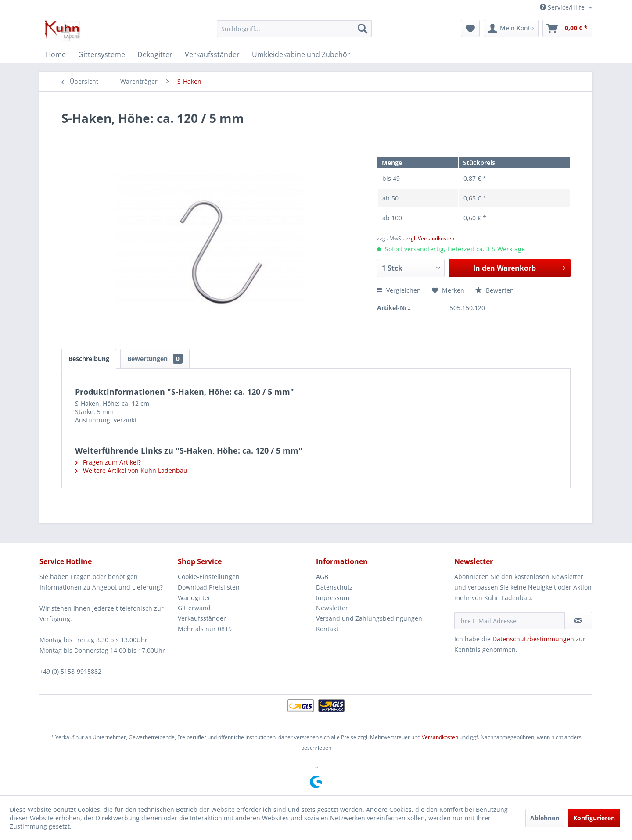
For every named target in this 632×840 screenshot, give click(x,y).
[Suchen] (363, 29)
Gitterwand (194, 608)
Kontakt (327, 629)
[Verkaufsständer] (212, 54)
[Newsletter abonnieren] (578, 621)
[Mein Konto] (511, 29)
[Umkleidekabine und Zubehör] (301, 54)
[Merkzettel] (470, 29)
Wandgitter (194, 598)
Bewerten (495, 290)
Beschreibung (89, 359)
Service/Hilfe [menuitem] (563, 7)
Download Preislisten (209, 587)
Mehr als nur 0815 (205, 629)
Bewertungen (155, 359)
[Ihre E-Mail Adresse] (510, 621)
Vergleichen (399, 290)
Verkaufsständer (202, 618)
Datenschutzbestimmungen (533, 639)
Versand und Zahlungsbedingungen (369, 618)
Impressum (333, 598)
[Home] (56, 54)
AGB (322, 577)
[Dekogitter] (155, 54)
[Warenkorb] (567, 29)
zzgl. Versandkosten (430, 238)
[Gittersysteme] (102, 54)
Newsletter (332, 608)
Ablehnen (545, 818)
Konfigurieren (594, 818)
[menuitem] (294, 29)
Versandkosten (440, 737)
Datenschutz (334, 587)
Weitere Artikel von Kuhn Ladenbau (131, 470)
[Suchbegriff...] (294, 29)
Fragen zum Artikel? (108, 462)
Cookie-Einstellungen (209, 577)
